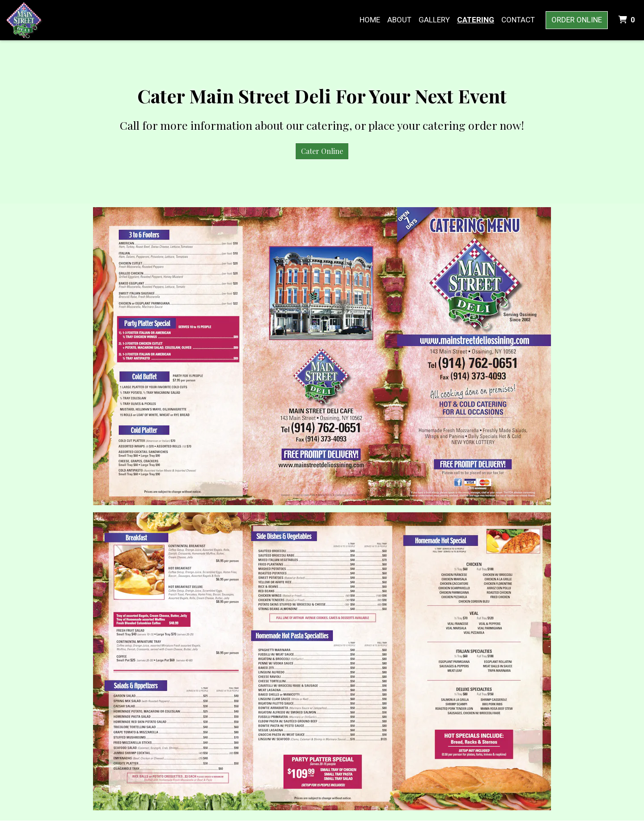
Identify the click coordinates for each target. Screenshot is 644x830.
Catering (476, 20)
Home (370, 20)
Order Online (577, 20)
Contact (518, 20)
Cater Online (322, 151)
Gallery (434, 20)
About (399, 20)
